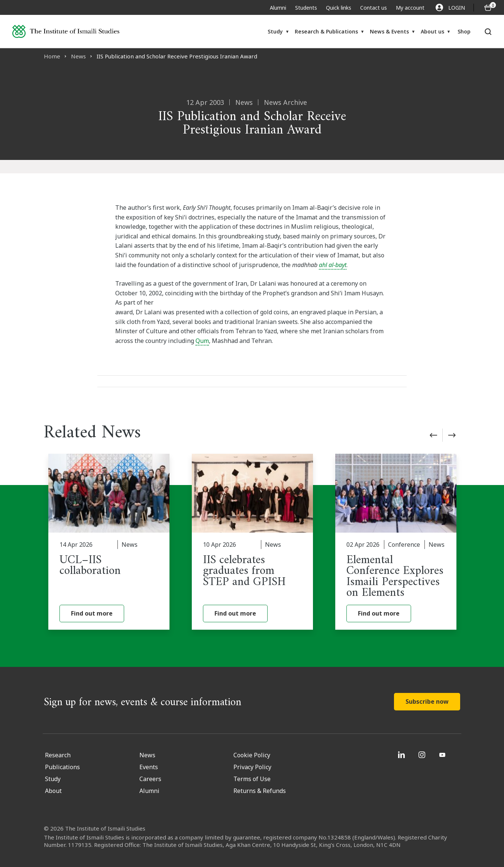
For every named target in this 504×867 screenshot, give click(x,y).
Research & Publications (326, 31)
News (78, 56)
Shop (464, 31)
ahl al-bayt (333, 265)
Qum (202, 341)
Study (275, 31)
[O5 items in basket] (488, 8)
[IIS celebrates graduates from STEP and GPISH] (252, 542)
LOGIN (450, 7)
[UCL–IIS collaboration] (109, 542)
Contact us (374, 8)
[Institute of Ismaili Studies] (66, 31)
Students (306, 8)
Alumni (278, 8)
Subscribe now (427, 701)
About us (432, 31)
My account (410, 8)
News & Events (389, 31)
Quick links (339, 8)
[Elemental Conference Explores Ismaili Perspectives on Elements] (396, 542)
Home (52, 56)
